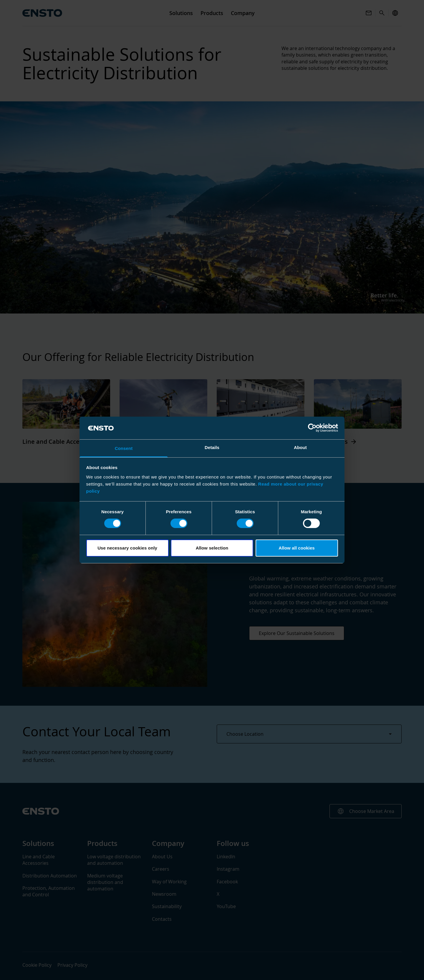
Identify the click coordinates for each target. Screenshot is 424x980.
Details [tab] (212, 447)
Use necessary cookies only (127, 548)
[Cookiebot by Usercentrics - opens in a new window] (312, 428)
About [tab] (300, 447)
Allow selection (212, 548)
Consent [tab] (124, 448)
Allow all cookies (297, 548)
